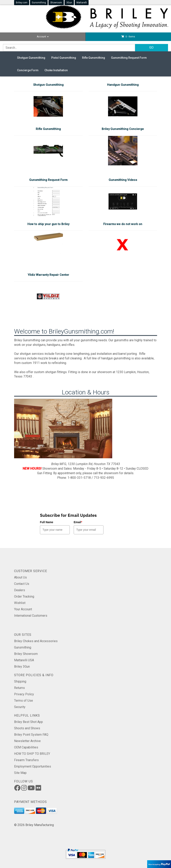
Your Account (23, 609)
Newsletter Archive (27, 741)
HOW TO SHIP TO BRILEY (32, 754)
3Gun (69, 3)
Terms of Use (24, 701)
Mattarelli (82, 3)
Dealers (20, 590)
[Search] (69, 48)
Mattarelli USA (24, 660)
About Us (20, 577)
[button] (128, 37)
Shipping (20, 681)
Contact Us (22, 584)
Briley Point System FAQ (31, 735)
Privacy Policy (24, 694)
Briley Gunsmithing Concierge (123, 129)
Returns (19, 688)
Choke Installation (56, 70)
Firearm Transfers (26, 760)
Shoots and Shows (27, 728)
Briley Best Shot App (28, 722)
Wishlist (20, 603)
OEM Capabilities (26, 747)
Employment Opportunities (33, 766)
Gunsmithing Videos (123, 180)
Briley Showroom (26, 654)
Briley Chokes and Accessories (36, 641)
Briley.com (22, 3)
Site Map (20, 773)
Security (20, 707)
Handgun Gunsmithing (123, 85)
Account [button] (43, 37)
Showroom (56, 3)
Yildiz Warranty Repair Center (48, 275)
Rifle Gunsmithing (94, 58)
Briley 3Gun (22, 667)
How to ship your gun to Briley (48, 224)
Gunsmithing (39, 3)
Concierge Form (28, 70)
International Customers (31, 616)
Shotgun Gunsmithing (31, 58)
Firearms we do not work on (123, 224)
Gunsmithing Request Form (129, 58)
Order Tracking (24, 596)
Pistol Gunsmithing (64, 58)
